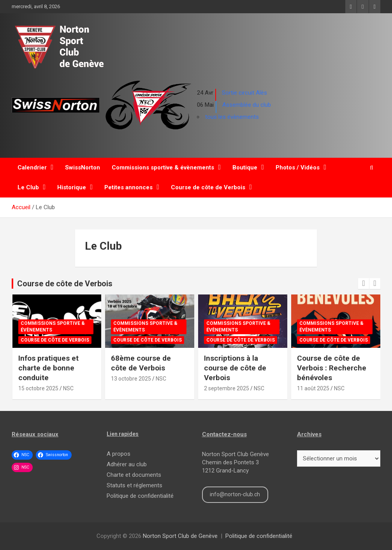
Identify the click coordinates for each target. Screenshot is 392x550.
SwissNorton (83, 167)
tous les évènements (232, 117)
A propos (119, 454)
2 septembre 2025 (227, 388)
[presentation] (364, 284)
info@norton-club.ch (235, 494)
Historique (72, 187)
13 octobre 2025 (131, 379)
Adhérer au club (127, 464)
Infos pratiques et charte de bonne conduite (48, 368)
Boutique (245, 167)
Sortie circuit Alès (244, 93)
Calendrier (32, 167)
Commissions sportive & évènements (163, 167)
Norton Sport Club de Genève (180, 536)
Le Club (28, 187)
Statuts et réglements (134, 485)
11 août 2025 (313, 388)
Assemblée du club (247, 105)
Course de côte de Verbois (208, 187)
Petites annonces (128, 187)
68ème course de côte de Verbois (141, 363)
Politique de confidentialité (140, 496)
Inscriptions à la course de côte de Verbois (235, 368)
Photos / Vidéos (298, 167)
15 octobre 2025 (38, 388)
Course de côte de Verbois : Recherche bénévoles (332, 368)
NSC (68, 388)
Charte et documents (134, 475)
